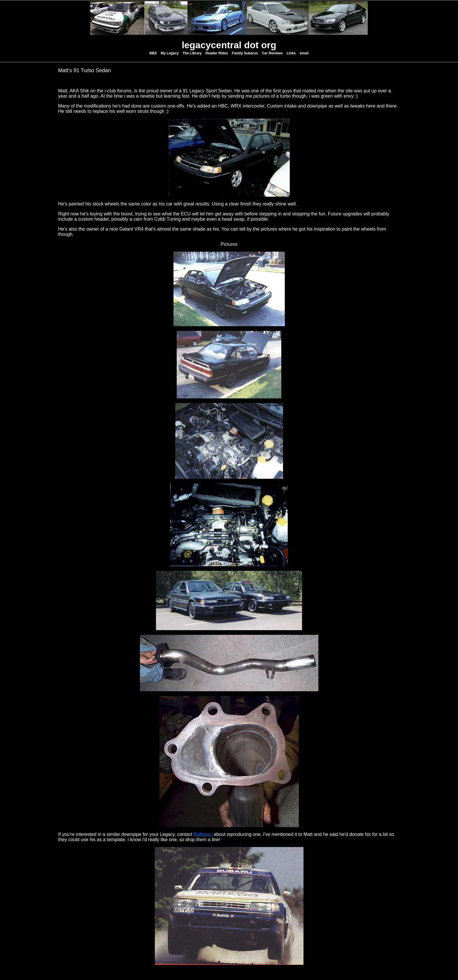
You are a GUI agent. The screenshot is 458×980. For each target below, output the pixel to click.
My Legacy (170, 53)
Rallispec (203, 834)
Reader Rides (217, 53)
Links (291, 53)
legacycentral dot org (229, 45)
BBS (153, 53)
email (304, 53)
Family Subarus (245, 53)
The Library (192, 53)
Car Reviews (272, 53)
